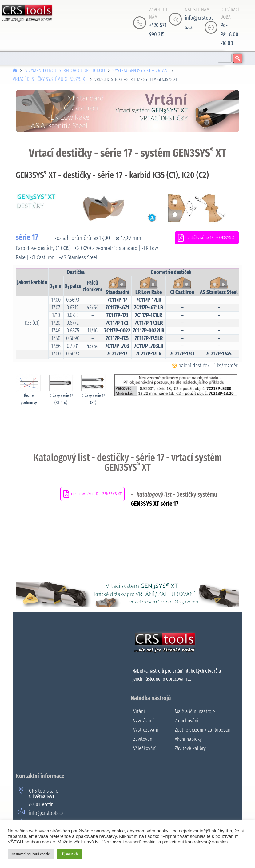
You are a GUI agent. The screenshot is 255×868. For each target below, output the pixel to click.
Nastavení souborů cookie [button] (31, 854)
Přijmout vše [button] (70, 854)
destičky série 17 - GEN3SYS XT (207, 238)
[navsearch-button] (238, 58)
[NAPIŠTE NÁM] (175, 19)
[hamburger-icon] (225, 58)
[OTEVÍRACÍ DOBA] (211, 27)
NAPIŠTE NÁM (197, 10)
